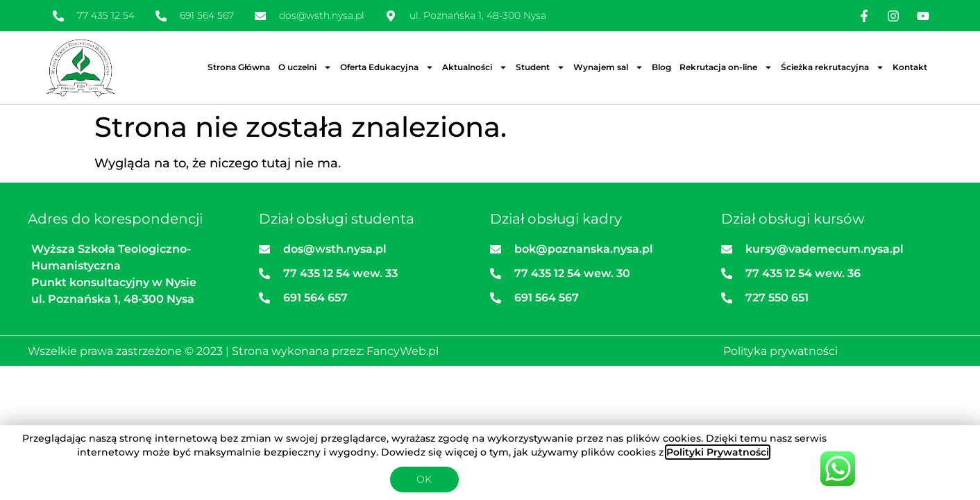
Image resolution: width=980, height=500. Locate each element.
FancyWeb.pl (403, 351)
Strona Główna (239, 67)
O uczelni (305, 67)
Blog (661, 67)
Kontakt (910, 67)
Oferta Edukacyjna (387, 67)
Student (540, 67)
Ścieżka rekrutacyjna (833, 67)
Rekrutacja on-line (726, 67)
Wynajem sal (608, 67)
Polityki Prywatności (718, 452)
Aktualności (475, 67)
